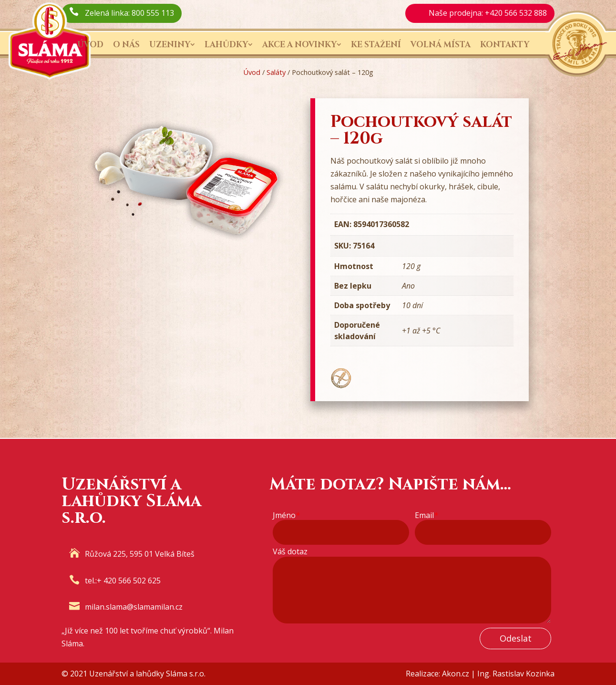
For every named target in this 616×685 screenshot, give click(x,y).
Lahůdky (226, 45)
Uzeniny (170, 45)
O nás (126, 45)
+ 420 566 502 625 (129, 581)
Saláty (276, 72)
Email (426, 515)
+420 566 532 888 (516, 13)
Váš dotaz (290, 552)
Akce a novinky (299, 45)
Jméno (286, 515)
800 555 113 (153, 13)
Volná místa (441, 45)
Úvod (90, 45)
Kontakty (505, 45)
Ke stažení (376, 45)
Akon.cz (456, 674)
